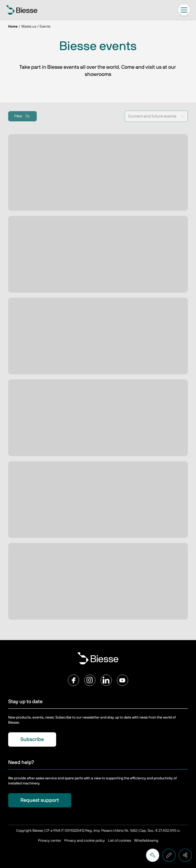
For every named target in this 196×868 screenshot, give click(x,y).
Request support (40, 800)
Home (13, 27)
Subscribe (32, 739)
